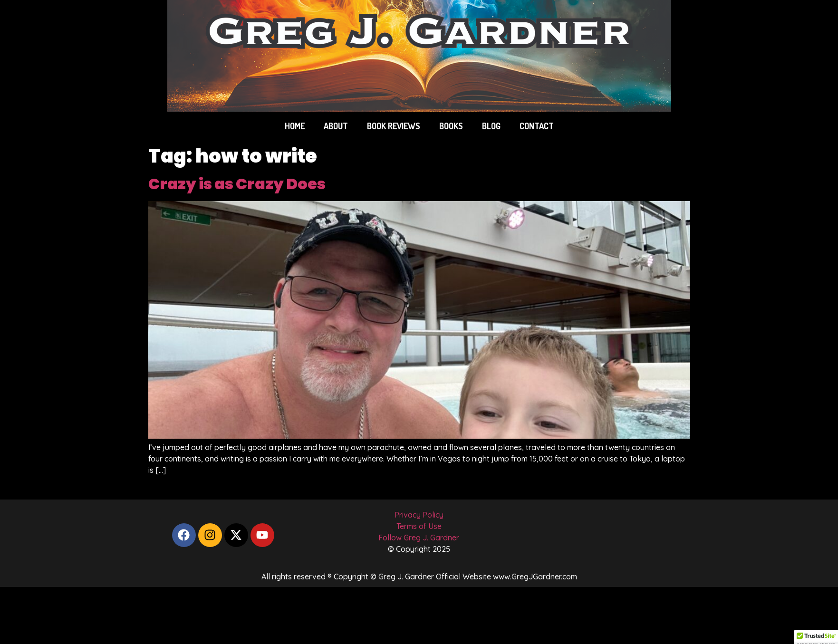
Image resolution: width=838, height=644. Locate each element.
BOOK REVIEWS (394, 126)
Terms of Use (419, 526)
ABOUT (336, 126)
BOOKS (451, 126)
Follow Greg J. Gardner (419, 538)
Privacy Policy (419, 515)
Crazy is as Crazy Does (237, 184)
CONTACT (537, 126)
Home (295, 126)
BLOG (491, 126)
